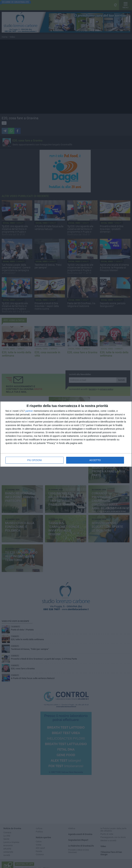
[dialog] (66, 434)
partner (29, 411)
